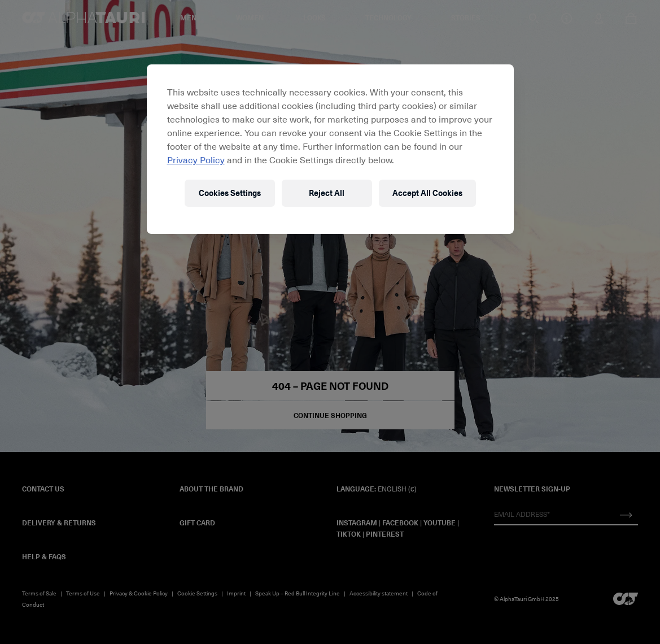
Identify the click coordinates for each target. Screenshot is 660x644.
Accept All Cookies (427, 193)
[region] (330, 149)
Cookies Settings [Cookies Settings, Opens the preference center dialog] (230, 193)
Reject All (327, 193)
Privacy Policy (196, 159)
